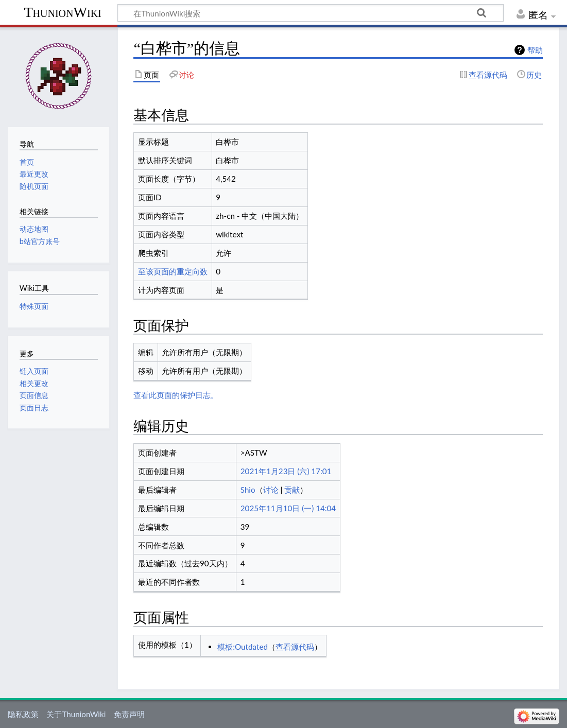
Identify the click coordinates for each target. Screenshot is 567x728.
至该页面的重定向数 (173, 271)
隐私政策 (23, 714)
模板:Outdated (243, 647)
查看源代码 (295, 647)
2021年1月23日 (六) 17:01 (286, 471)
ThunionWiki (62, 12)
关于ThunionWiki (76, 714)
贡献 (292, 490)
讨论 (271, 490)
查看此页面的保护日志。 (176, 395)
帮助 (535, 50)
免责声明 (129, 714)
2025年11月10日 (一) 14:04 (288, 508)
